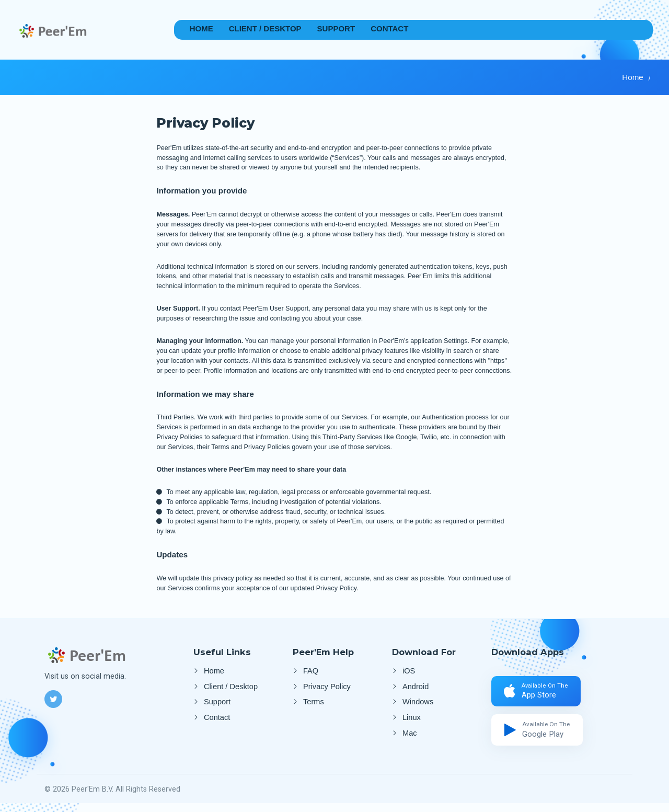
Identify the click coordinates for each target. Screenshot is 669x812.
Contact (389, 28)
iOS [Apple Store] (409, 671)
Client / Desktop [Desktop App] (265, 28)
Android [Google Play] (416, 689)
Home (201, 28)
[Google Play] (540, 736)
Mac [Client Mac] (410, 741)
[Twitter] (53, 699)
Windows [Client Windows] (418, 706)
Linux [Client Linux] (412, 724)
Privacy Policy (327, 689)
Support (336, 28)
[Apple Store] (540, 694)
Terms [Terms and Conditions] (314, 706)
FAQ (311, 671)
